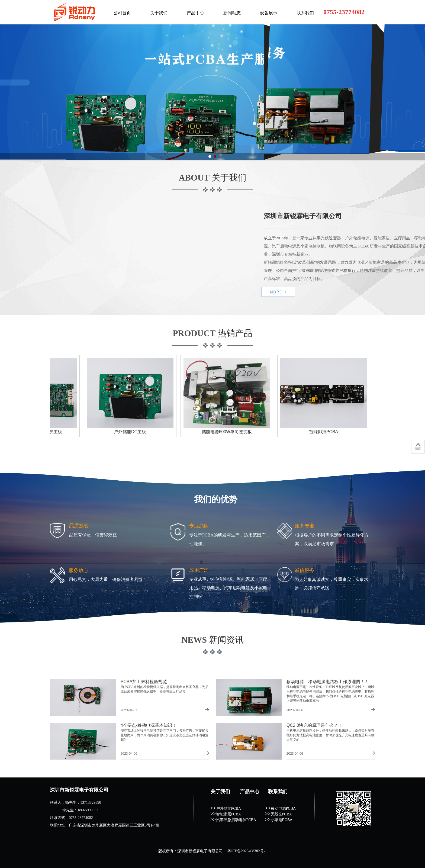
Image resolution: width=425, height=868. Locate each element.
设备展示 (269, 13)
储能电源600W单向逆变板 (229, 432)
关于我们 (159, 13)
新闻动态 (232, 13)
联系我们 (305, 13)
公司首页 (122, 13)
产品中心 (195, 13)
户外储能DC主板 (132, 432)
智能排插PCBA (326, 432)
